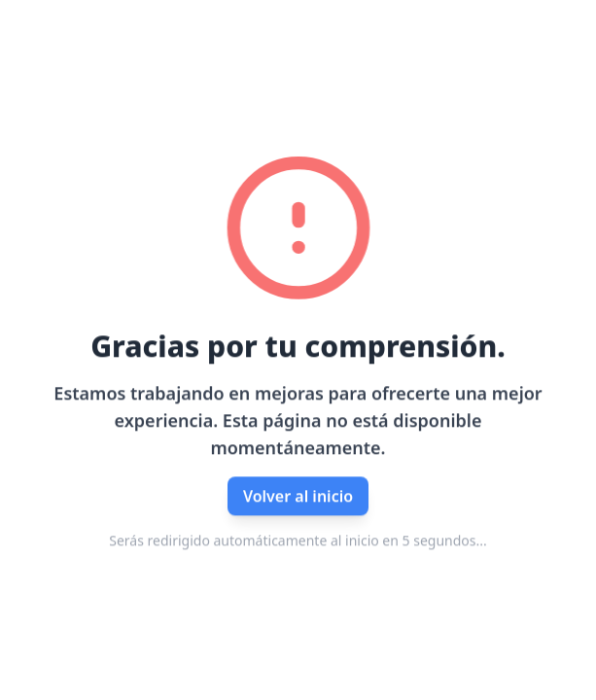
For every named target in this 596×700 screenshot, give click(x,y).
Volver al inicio (298, 497)
